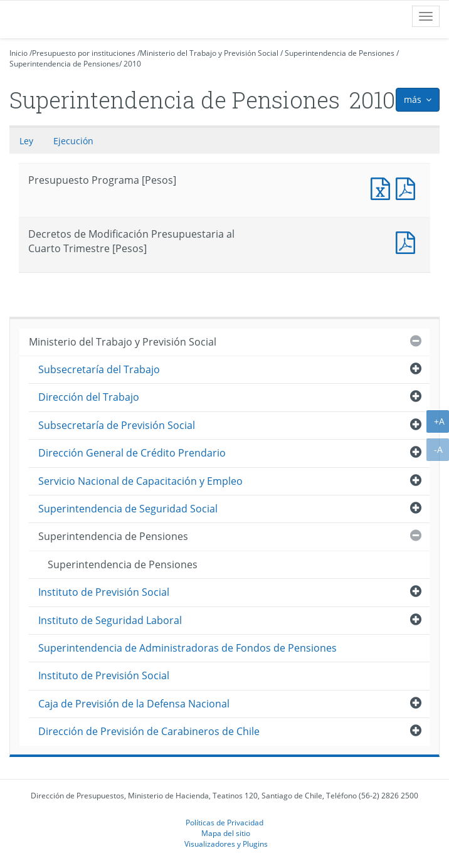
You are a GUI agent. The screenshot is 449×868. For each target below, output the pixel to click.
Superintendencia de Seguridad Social (128, 509)
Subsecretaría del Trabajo (99, 369)
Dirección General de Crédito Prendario (132, 453)
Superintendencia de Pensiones (340, 53)
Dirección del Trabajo (89, 397)
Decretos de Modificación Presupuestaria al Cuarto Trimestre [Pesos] (408, 241)
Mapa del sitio (226, 833)
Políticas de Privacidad (224, 822)
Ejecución (73, 141)
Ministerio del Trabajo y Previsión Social (209, 53)
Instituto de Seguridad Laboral (110, 620)
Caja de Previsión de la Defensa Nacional (134, 704)
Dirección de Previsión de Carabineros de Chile (149, 731)
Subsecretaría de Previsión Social (117, 425)
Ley (26, 141)
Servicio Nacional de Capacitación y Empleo (140, 481)
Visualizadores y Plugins (226, 844)
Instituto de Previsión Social (104, 592)
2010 (132, 64)
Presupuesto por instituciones (84, 53)
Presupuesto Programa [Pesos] (383, 187)
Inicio (18, 53)
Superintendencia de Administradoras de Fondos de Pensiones (188, 648)
